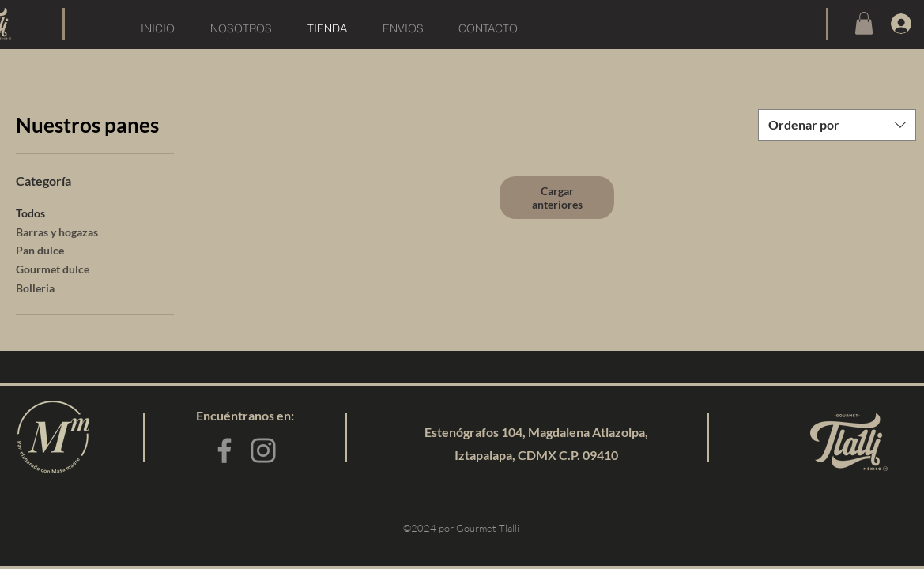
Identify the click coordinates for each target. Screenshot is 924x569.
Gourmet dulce (53, 268)
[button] (864, 23)
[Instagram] (263, 450)
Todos (30, 212)
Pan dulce (40, 249)
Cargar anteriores (557, 198)
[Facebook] (224, 450)
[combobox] (837, 125)
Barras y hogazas (57, 231)
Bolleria (35, 287)
